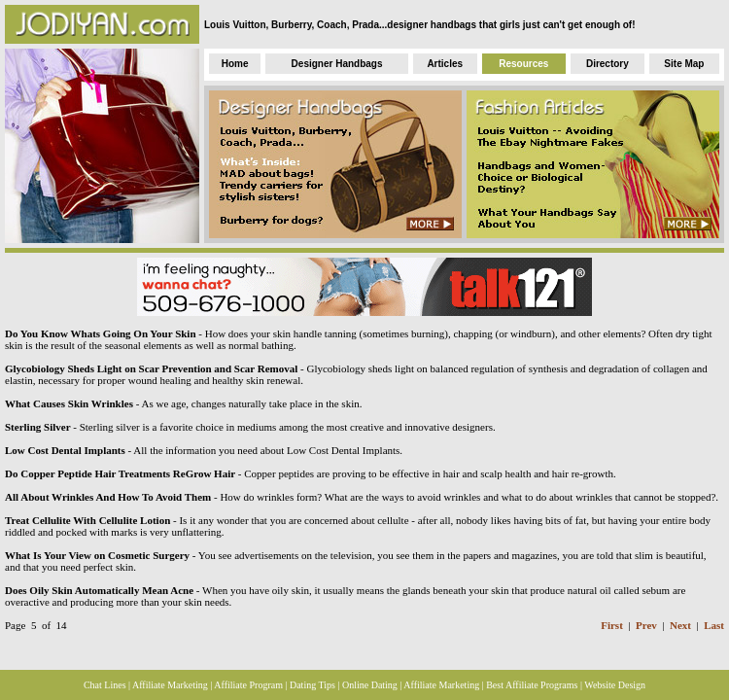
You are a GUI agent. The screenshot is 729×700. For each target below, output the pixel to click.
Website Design (615, 685)
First (612, 625)
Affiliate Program (248, 685)
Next (680, 625)
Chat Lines (105, 685)
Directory (607, 64)
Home (235, 64)
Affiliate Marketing (170, 685)
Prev (646, 625)
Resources (523, 64)
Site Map (684, 64)
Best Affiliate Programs (532, 685)
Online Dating (370, 685)
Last (714, 625)
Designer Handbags (337, 64)
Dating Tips (312, 685)
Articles (445, 64)
